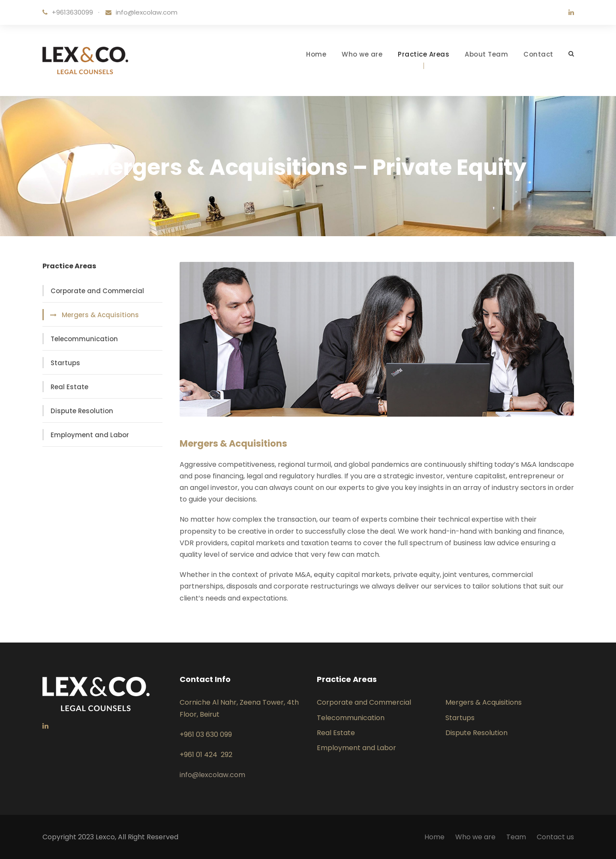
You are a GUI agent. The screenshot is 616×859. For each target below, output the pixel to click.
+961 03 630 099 (206, 734)
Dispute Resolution (82, 411)
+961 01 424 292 (206, 755)
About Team (486, 54)
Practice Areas (424, 54)
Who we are (362, 54)
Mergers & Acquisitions (100, 315)
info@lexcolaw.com (147, 12)
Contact (538, 54)
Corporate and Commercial (97, 291)
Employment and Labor (90, 435)
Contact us (555, 837)
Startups (65, 363)
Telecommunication (84, 339)
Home (316, 54)
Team (516, 837)
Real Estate (69, 387)
